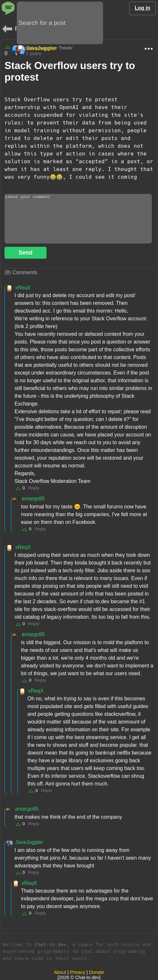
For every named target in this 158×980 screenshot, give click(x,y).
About (60, 972)
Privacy (78, 972)
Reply (34, 488)
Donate (96, 972)
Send (25, 253)
